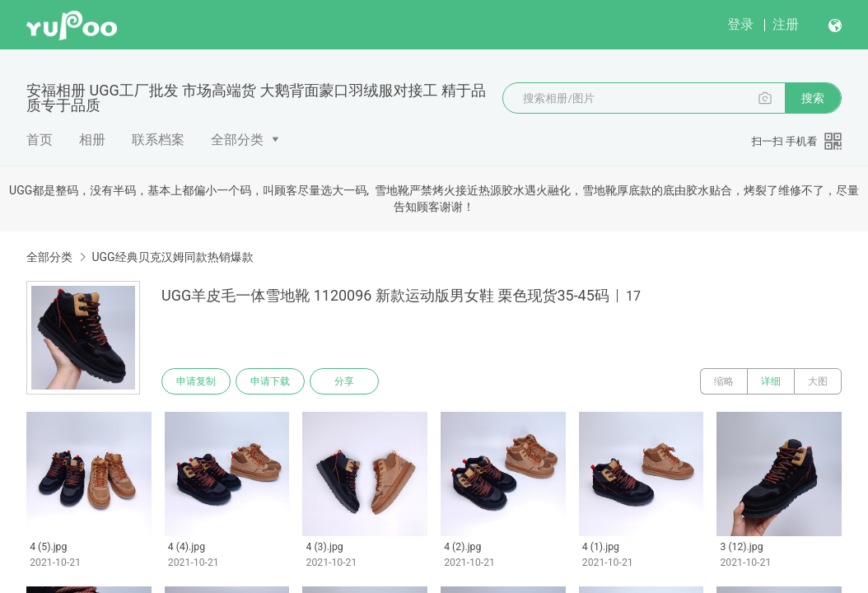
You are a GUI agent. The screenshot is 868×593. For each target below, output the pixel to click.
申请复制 (196, 381)
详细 (771, 381)
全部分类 (237, 140)
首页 (40, 140)
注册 (786, 24)
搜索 (813, 98)
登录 (740, 24)
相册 (92, 140)
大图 (818, 381)
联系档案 (158, 140)
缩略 (724, 381)
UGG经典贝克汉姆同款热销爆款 (172, 257)
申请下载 (270, 381)
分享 (344, 381)
